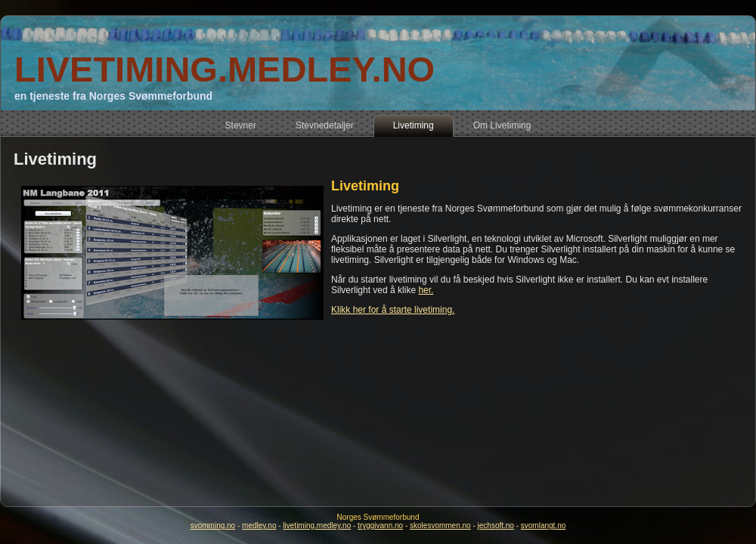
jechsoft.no (496, 525)
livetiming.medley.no (317, 525)
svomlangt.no (543, 525)
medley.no (259, 525)
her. (426, 290)
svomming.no (213, 525)
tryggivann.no (380, 525)
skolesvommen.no (440, 525)
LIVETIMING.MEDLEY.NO (225, 69)
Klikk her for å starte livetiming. (393, 310)
